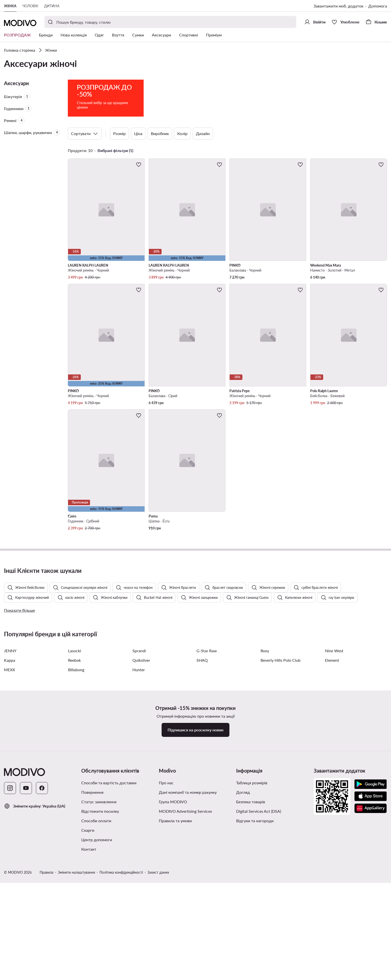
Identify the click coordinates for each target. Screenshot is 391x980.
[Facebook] (42, 926)
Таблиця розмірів (252, 920)
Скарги (88, 968)
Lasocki (75, 788)
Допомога (378, 6)
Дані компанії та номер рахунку (188, 930)
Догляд (243, 930)
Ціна (138, 133)
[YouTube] (26, 926)
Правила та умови (175, 958)
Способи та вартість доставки (109, 920)
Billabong (76, 807)
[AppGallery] (371, 946)
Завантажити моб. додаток (338, 6)
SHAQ (202, 798)
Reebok (74, 798)
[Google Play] (371, 922)
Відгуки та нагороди (255, 958)
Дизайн (203, 133)
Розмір (119, 133)
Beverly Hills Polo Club (281, 798)
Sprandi (139, 788)
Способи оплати (96, 958)
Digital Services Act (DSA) (259, 949)
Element (332, 798)
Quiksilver (141, 798)
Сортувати (85, 134)
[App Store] (371, 934)
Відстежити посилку (100, 949)
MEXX (9, 807)
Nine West (334, 788)
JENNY (10, 788)
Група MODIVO (173, 939)
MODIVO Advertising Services (185, 949)
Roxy (265, 788)
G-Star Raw (207, 788)
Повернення (92, 930)
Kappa (10, 798)
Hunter (139, 807)
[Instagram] (10, 926)
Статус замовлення (99, 939)
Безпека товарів (251, 939)
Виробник (160, 133)
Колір (182, 133)
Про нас (166, 920)
